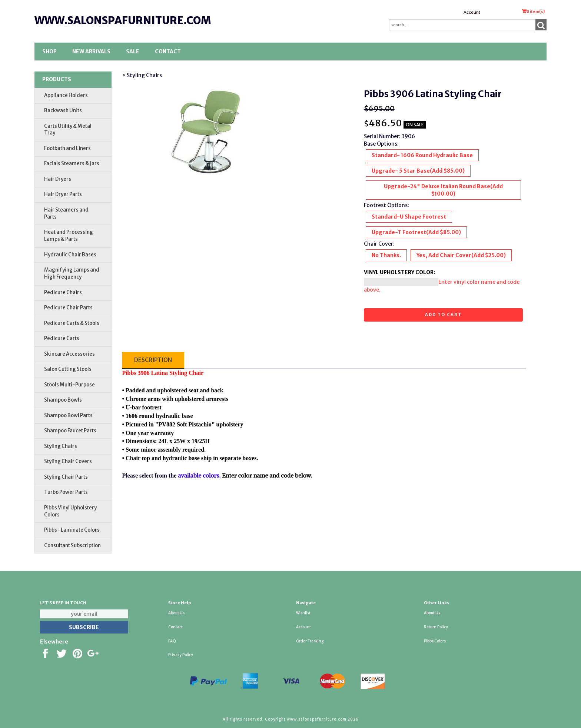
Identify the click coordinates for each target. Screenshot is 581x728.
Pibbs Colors (435, 641)
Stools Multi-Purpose (69, 385)
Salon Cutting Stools (68, 369)
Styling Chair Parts (66, 477)
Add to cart (443, 315)
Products (57, 79)
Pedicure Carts (62, 338)
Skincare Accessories (69, 354)
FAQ (172, 641)
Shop (49, 51)
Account (472, 12)
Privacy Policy (181, 655)
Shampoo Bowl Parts (68, 415)
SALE (133, 51)
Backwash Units (63, 111)
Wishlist (303, 613)
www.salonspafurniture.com (123, 20)
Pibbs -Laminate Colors (72, 530)
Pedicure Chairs (63, 292)
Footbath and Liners (67, 148)
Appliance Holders (66, 95)
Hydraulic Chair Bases (70, 255)
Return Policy (436, 627)
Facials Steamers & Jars (72, 164)
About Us (176, 613)
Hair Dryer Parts (63, 194)
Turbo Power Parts (66, 492)
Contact (168, 51)
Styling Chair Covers (68, 461)
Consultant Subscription (72, 546)
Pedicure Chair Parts (68, 308)
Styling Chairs (61, 446)
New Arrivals (91, 51)
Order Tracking (310, 641)
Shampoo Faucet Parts (70, 431)
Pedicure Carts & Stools (72, 323)
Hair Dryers (58, 179)
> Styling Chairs (142, 75)
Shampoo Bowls (63, 400)
